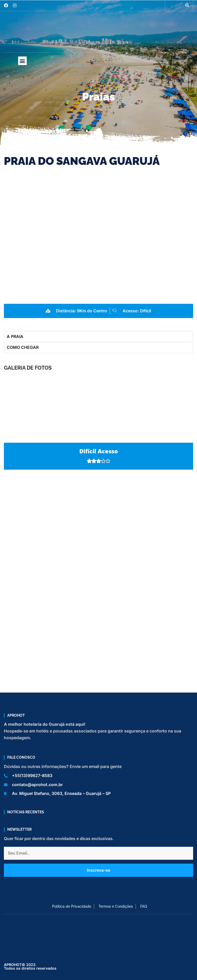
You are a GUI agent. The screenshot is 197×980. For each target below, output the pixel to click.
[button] (187, 5)
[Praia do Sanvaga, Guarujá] (98, 527)
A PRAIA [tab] (15, 336)
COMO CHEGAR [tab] (23, 347)
